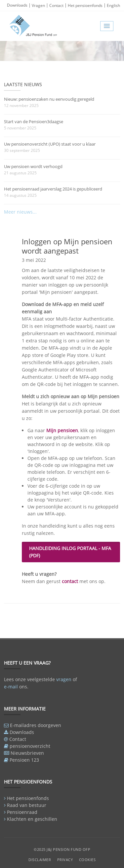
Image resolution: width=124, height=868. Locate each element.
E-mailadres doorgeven (36, 725)
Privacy (65, 860)
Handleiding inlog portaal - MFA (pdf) (70, 552)
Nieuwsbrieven (27, 753)
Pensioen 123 (24, 760)
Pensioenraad (22, 812)
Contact (56, 5)
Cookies (87, 860)
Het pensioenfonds (85, 5)
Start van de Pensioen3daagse (34, 122)
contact (70, 581)
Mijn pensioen (62, 430)
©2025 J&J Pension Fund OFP (62, 849)
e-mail (11, 687)
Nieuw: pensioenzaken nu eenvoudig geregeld (49, 99)
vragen (64, 679)
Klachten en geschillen (32, 819)
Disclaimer (40, 860)
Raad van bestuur (27, 805)
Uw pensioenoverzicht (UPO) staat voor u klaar (50, 144)
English (113, 5)
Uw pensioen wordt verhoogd (33, 166)
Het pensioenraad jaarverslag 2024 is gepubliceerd (53, 189)
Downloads (17, 5)
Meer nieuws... (20, 212)
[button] (107, 26)
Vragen (38, 5)
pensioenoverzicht (30, 746)
